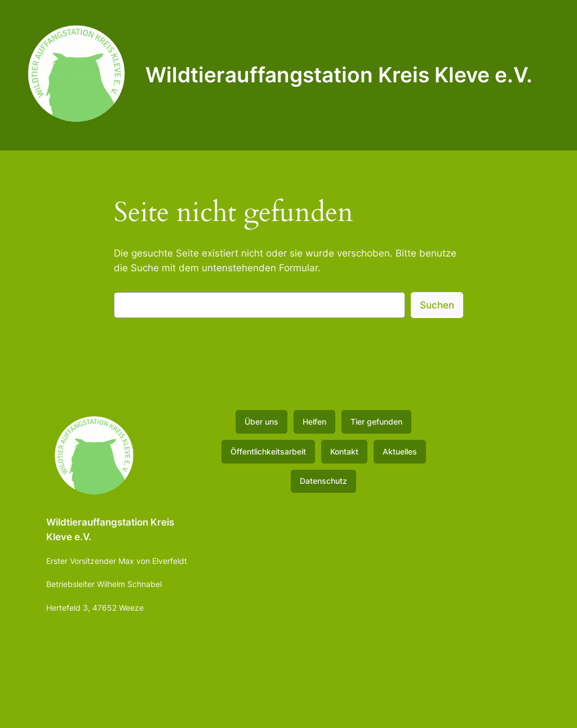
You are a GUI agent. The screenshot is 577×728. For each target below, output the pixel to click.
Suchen (437, 305)
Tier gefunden (376, 422)
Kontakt (344, 451)
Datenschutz (323, 481)
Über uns (261, 422)
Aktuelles (400, 451)
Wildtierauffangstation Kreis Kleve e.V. (339, 75)
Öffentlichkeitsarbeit (268, 451)
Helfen (314, 422)
